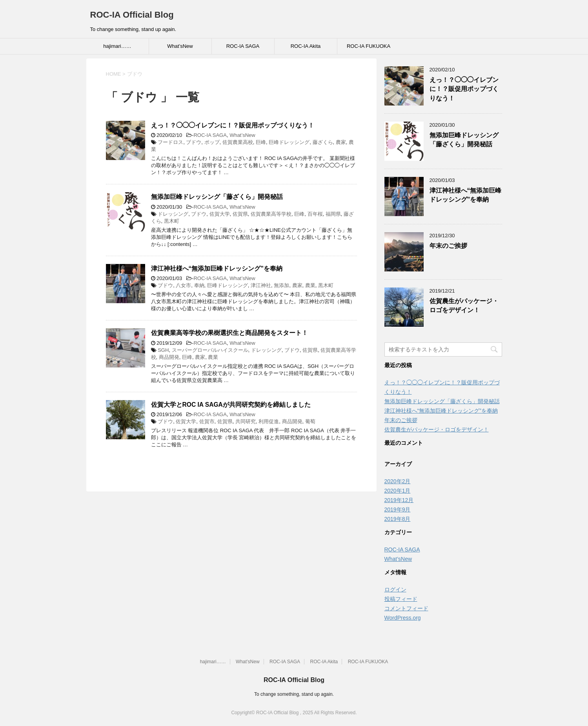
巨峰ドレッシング (289, 142)
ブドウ (194, 142)
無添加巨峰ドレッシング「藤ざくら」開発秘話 (217, 197)
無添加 (281, 285)
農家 (341, 142)
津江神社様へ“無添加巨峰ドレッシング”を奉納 (217, 268)
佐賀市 (207, 421)
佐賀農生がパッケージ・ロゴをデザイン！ (464, 306)
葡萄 (310, 421)
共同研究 (246, 421)
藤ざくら (323, 142)
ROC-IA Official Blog (132, 15)
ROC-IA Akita (306, 46)
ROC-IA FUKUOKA (369, 46)
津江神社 (261, 285)
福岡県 (333, 214)
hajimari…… (117, 46)
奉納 (199, 285)
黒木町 (172, 221)
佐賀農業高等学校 (271, 214)
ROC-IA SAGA (243, 46)
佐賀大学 (220, 214)
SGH (163, 350)
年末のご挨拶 (448, 246)
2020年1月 (398, 491)
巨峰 (261, 142)
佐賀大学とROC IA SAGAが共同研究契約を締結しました (231, 405)
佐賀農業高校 (238, 142)
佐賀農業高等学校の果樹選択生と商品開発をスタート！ (229, 333)
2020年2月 (398, 481)
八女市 (183, 285)
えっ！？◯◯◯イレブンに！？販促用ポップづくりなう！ (233, 125)
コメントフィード (406, 608)
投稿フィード (401, 599)
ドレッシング (173, 214)
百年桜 (315, 214)
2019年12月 (399, 500)
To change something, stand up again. (294, 694)
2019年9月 (398, 509)
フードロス (170, 142)
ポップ (212, 142)
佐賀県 (240, 214)
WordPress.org (403, 618)
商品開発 (169, 357)
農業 (310, 285)
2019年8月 (398, 519)
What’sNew (180, 46)
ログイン (395, 590)
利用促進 (269, 421)
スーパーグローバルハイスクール (210, 350)
